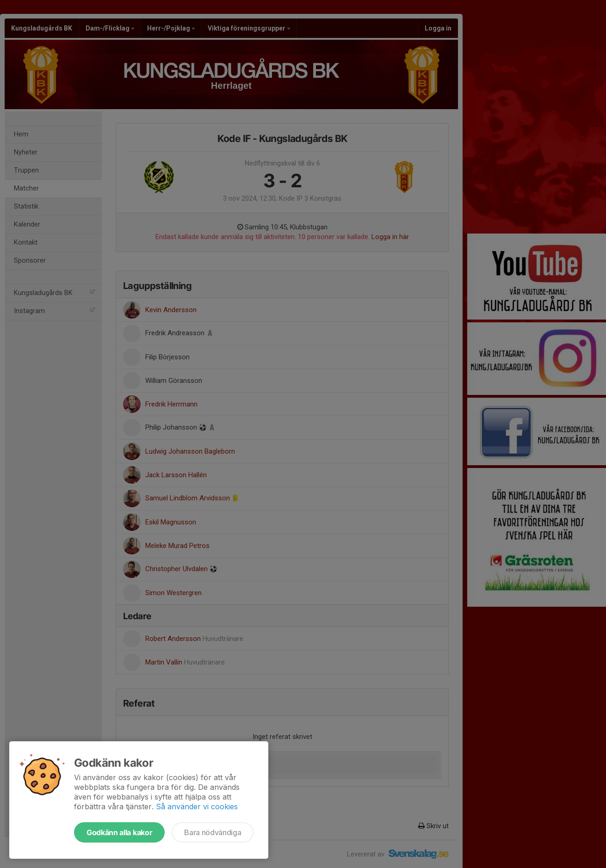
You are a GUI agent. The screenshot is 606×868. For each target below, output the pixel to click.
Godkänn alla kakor (119, 832)
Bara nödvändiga (213, 832)
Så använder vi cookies (197, 806)
